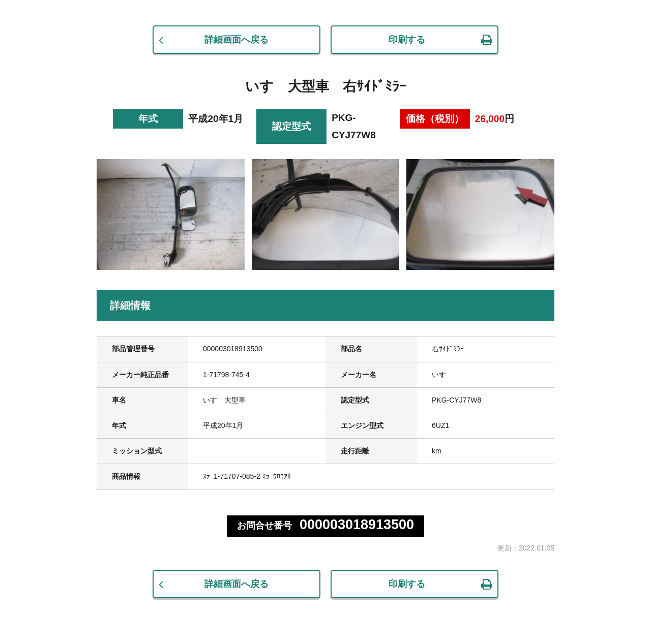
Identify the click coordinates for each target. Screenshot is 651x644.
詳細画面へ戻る (236, 40)
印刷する (407, 40)
